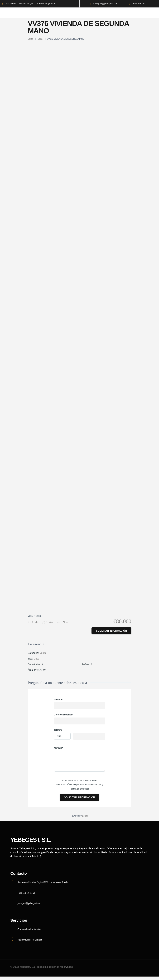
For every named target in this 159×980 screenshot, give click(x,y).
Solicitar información (111, 631)
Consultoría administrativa (29, 929)
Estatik (85, 816)
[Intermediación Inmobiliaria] (13, 939)
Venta (30, 39)
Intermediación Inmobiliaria (30, 940)
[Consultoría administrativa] (13, 929)
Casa (40, 39)
